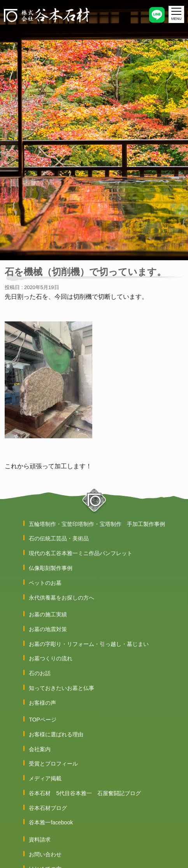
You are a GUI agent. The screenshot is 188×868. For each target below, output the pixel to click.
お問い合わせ (45, 854)
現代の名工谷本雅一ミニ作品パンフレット (81, 553)
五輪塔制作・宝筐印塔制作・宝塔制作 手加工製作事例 (97, 524)
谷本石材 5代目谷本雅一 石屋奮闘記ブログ (85, 793)
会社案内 (40, 749)
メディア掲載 (45, 778)
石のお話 (40, 673)
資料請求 (40, 840)
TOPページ (43, 720)
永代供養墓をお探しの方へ (61, 598)
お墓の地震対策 (48, 629)
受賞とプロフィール (53, 764)
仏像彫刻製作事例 (51, 568)
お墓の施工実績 (48, 614)
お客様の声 (42, 703)
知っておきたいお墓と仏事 (61, 688)
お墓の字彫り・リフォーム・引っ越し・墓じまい (89, 644)
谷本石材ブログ (48, 808)
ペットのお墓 (45, 583)
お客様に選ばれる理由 (56, 734)
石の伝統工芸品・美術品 (59, 538)
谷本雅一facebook (51, 822)
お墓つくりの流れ (51, 658)
